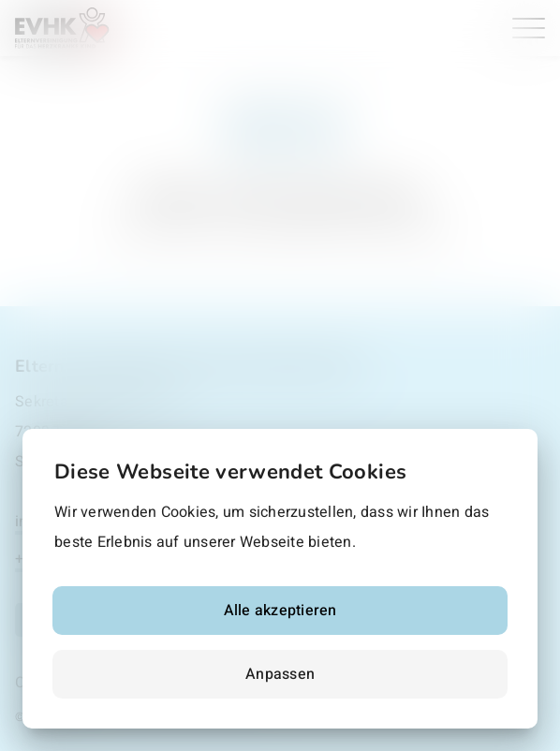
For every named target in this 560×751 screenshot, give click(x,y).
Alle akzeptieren (280, 611)
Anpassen (280, 674)
